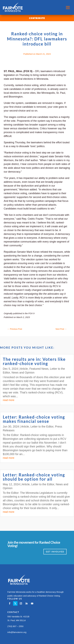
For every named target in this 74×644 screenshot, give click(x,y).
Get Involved (55, 552)
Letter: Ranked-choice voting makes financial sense (34, 419)
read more (9, 400)
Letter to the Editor (42, 427)
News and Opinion (23, 373)
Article (24, 369)
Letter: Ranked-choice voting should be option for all (34, 477)
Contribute (37, 18)
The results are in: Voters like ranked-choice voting (34, 361)
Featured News (39, 369)
